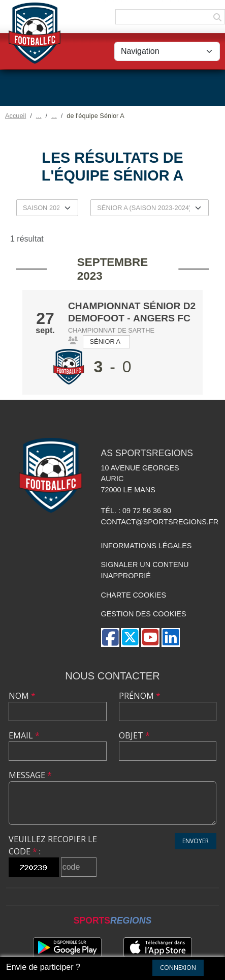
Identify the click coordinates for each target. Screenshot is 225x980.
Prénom (140, 696)
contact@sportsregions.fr (160, 522)
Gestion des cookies (144, 614)
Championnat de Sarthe (111, 330)
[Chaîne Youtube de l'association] (150, 637)
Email (24, 735)
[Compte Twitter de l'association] (130, 637)
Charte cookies (134, 595)
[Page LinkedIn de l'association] (171, 637)
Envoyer (196, 841)
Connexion (178, 968)
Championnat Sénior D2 (132, 306)
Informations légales (147, 546)
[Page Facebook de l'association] (110, 637)
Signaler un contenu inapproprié (145, 570)
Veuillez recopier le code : (53, 845)
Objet (134, 735)
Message (30, 775)
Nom (22, 696)
